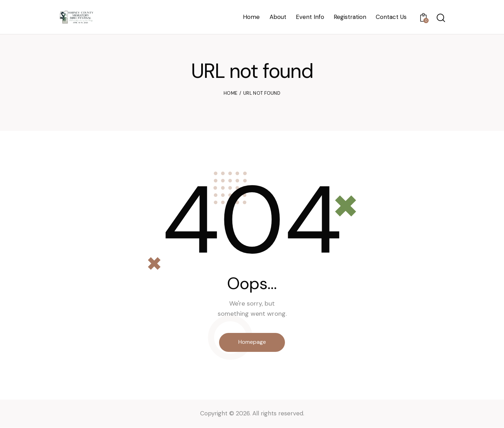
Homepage (252, 342)
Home (230, 93)
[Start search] (440, 18)
